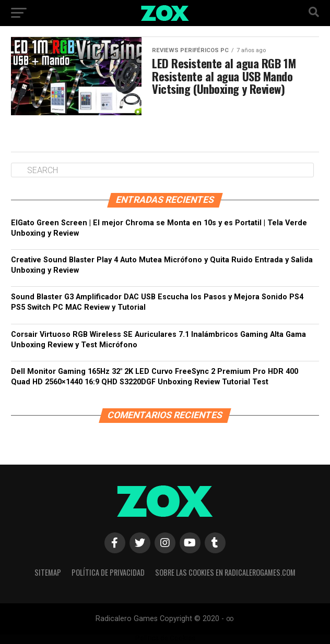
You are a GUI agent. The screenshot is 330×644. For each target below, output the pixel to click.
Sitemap (48, 572)
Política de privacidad (108, 572)
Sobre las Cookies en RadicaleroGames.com (225, 572)
